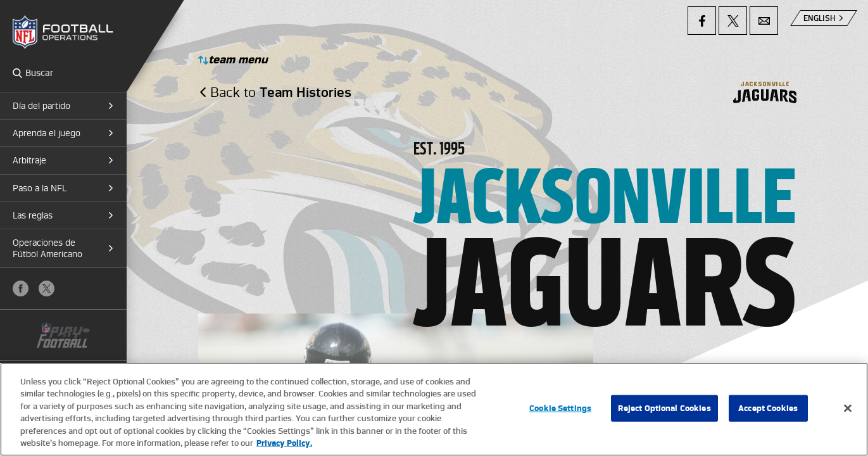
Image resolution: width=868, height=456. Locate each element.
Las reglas (33, 215)
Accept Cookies (768, 409)
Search (17, 73)
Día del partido (41, 106)
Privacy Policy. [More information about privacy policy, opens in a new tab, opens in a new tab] (284, 444)
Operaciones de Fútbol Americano (47, 248)
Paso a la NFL (40, 188)
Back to (281, 92)
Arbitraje (29, 160)
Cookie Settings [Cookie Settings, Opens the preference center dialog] (560, 409)
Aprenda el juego (47, 133)
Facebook (21, 288)
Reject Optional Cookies (664, 409)
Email (764, 21)
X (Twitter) (47, 288)
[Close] (848, 409)
